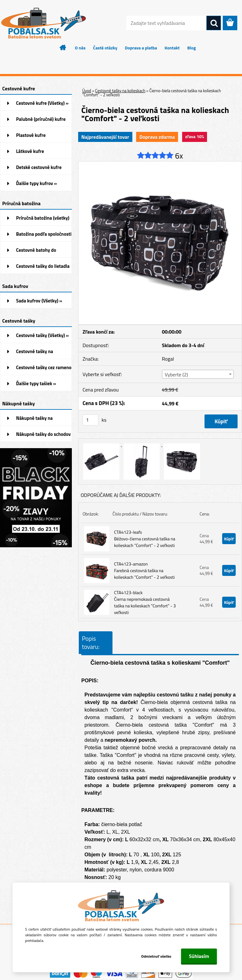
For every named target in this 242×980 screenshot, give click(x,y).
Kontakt (172, 48)
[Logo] (43, 23)
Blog (191, 48)
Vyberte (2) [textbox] (176, 375)
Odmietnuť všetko (156, 956)
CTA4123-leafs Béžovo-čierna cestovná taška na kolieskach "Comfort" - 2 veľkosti (145, 539)
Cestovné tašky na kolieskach (120, 91)
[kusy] (90, 420)
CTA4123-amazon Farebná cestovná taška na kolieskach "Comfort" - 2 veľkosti (144, 570)
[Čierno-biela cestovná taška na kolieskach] (160, 164)
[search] (214, 23)
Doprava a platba (141, 48)
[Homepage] (63, 48)
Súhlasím (199, 956)
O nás (80, 48)
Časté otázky (105, 48)
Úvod (87, 91)
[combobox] (198, 374)
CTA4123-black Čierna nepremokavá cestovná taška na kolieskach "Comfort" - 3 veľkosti (145, 602)
